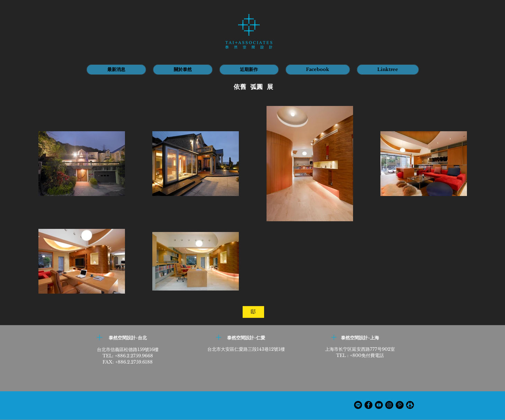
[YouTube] (379, 405)
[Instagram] (389, 405)
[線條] (358, 405)
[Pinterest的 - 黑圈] (400, 405)
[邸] (253, 312)
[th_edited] (410, 405)
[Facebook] (368, 405)
